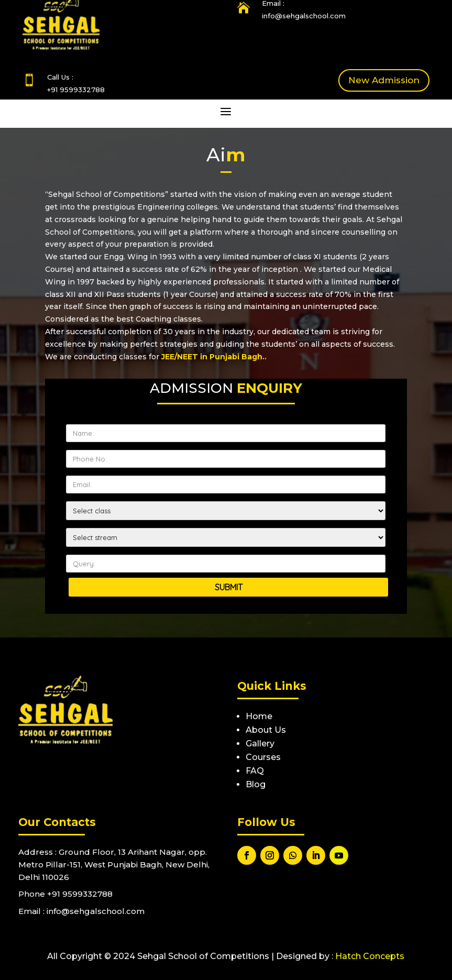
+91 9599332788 (76, 90)
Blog (256, 784)
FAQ (255, 771)
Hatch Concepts (370, 956)
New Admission (384, 80)
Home (259, 716)
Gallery (260, 744)
